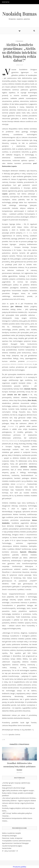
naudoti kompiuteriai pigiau (12, 846)
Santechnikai (7, 848)
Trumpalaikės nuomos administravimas (16, 841)
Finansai (19, 41)
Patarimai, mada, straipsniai (12, 838)
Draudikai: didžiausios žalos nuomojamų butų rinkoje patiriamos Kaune (19, 767)
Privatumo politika (19, 867)
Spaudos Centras (14, 735)
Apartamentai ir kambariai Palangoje (15, 843)
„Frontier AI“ (12, 426)
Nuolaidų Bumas (19, 14)
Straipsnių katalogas (9, 836)
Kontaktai (6, 2)
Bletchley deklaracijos (10, 441)
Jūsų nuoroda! (10, 851)
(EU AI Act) (28, 233)
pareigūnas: (21, 484)
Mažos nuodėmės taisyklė (11, 833)
